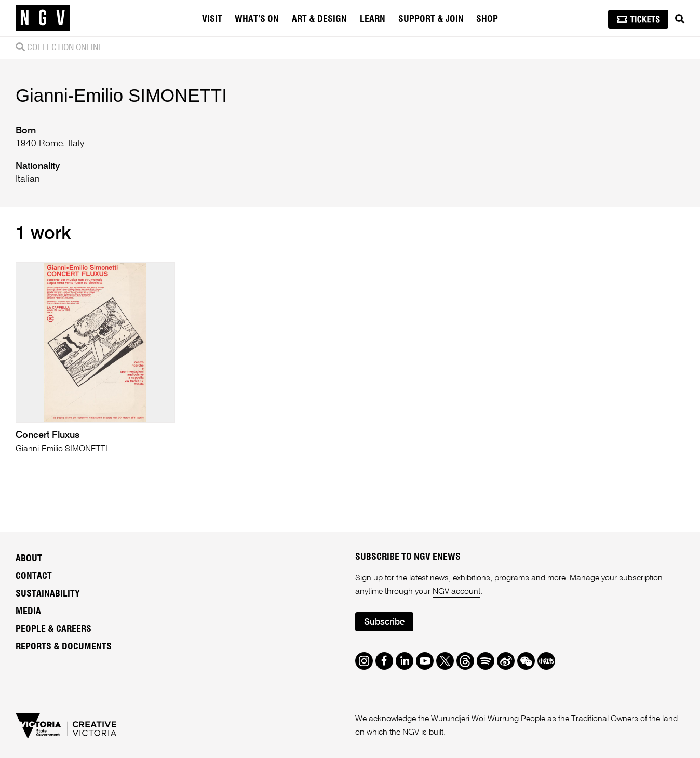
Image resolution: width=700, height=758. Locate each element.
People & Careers (53, 629)
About (29, 559)
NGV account (456, 592)
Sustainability (48, 594)
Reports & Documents (64, 647)
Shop (487, 19)
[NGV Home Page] (43, 18)
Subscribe (384, 622)
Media (28, 612)
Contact (34, 576)
